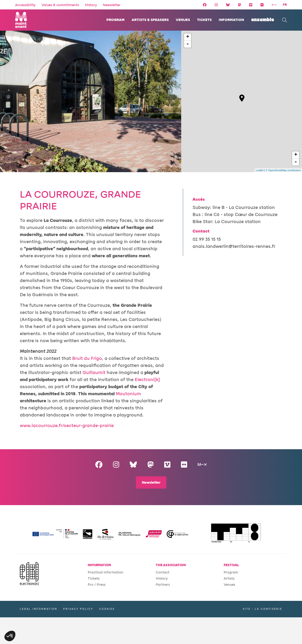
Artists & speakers (150, 20)
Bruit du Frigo (87, 358)
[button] (10, 636)
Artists (229, 579)
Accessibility (25, 5)
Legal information (39, 609)
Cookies (107, 609)
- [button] (188, 44)
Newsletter (112, 5)
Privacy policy (78, 609)
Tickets (204, 20)
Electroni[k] (147, 380)
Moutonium (128, 394)
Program (115, 20)
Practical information (106, 572)
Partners (163, 585)
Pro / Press (97, 585)
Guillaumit (94, 373)
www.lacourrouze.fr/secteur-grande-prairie (67, 426)
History (91, 5)
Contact (163, 572)
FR (285, 5)
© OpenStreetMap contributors (283, 170)
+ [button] (188, 37)
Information (231, 20)
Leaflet (260, 170)
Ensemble (262, 20)
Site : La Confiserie (262, 609)
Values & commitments (60, 5)
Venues (183, 20)
